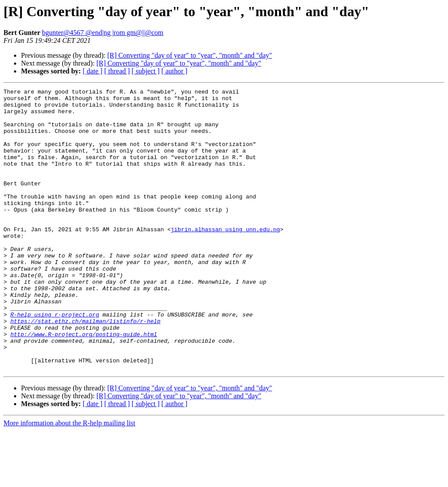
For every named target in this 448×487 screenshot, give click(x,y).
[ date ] (93, 71)
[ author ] (175, 71)
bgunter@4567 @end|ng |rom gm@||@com (103, 33)
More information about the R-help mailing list (69, 479)
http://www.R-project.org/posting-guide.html (84, 384)
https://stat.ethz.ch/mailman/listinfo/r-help (86, 368)
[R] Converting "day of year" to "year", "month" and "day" (190, 55)
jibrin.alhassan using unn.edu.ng (225, 258)
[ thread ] (117, 71)
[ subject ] (146, 71)
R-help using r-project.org (55, 360)
